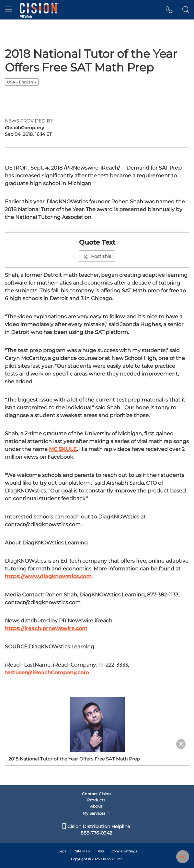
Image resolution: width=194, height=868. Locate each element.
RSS (101, 851)
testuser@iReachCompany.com (47, 673)
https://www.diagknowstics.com (48, 576)
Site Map (82, 851)
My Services (96, 813)
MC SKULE (63, 449)
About (96, 806)
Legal (63, 851)
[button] (169, 10)
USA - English (22, 82)
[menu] (8, 10)
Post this (97, 256)
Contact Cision (96, 794)
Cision (106, 859)
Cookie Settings (124, 851)
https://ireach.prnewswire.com (46, 628)
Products (96, 800)
